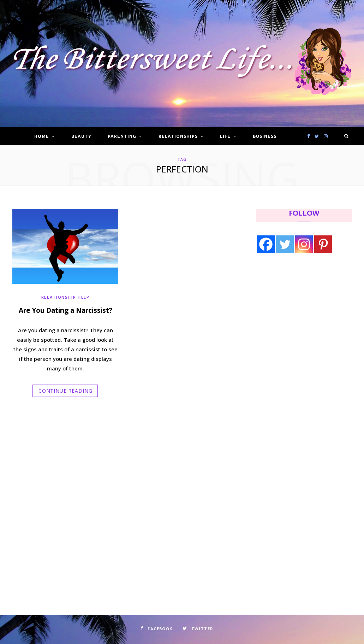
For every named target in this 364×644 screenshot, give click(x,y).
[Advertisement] (301, 317)
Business (265, 136)
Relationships (178, 136)
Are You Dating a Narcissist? (65, 310)
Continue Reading (65, 391)
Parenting (122, 136)
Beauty (81, 136)
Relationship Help (65, 297)
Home (42, 136)
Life (225, 136)
